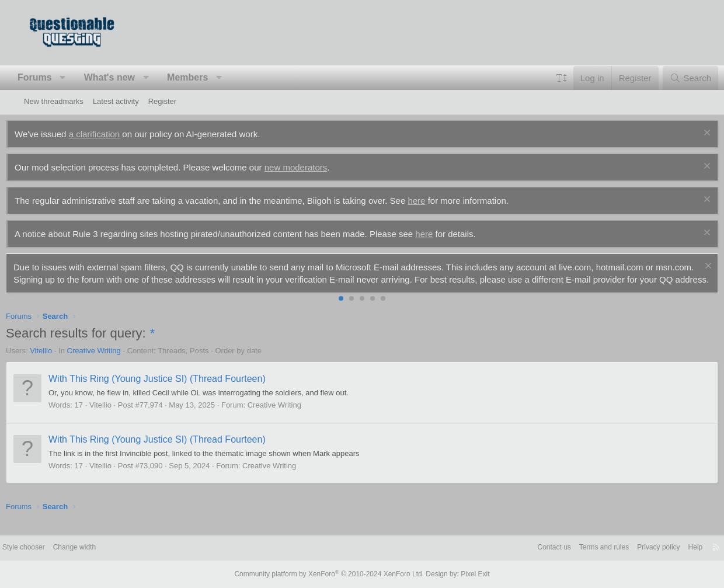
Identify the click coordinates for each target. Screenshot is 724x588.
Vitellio (59, 363)
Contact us (516, 549)
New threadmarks (54, 101)
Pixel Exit (466, 575)
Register (162, 101)
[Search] (672, 78)
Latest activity (116, 101)
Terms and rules (569, 549)
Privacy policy (628, 549)
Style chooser (52, 549)
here (434, 201)
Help (668, 549)
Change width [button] (107, 549)
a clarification (113, 134)
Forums (53, 77)
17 (97, 417)
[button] (81, 78)
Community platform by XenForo (332, 575)
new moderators (314, 167)
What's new (128, 77)
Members (206, 77)
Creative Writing (112, 363)
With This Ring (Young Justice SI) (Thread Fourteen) (175, 391)
